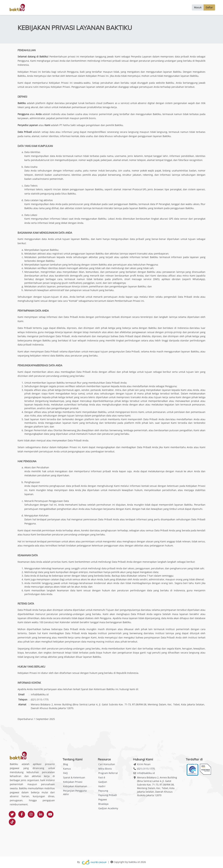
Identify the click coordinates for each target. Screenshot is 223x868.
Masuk (198, 7)
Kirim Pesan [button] (144, 764)
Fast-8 (102, 777)
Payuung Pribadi (108, 795)
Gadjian (103, 782)
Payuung (103, 791)
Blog (66, 764)
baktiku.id (134, 862)
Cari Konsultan (107, 764)
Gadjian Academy (108, 808)
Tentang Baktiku (167, 7)
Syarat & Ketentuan (74, 777)
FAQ (65, 773)
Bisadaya (103, 804)
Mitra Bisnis (105, 769)
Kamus (67, 769)
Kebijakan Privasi (73, 782)
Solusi (184, 7)
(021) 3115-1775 (146, 769)
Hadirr (102, 786)
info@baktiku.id (146, 773)
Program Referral (108, 773)
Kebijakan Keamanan (75, 786)
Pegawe (103, 799)
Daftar (209, 7)
